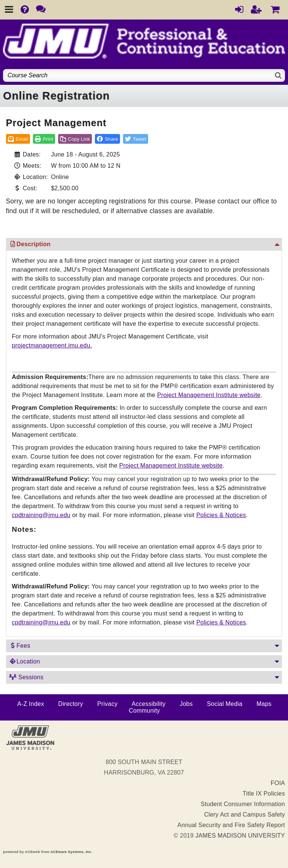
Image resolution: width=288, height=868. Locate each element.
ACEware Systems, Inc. (71, 852)
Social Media (225, 704)
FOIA (278, 783)
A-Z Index (31, 704)
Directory (70, 704)
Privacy (107, 704)
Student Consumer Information (243, 804)
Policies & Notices (221, 515)
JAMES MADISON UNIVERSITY (240, 836)
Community (144, 711)
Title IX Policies (264, 794)
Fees (20, 646)
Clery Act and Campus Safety (244, 815)
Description (30, 244)
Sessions (26, 677)
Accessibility (148, 704)
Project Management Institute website (209, 395)
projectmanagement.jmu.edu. (52, 345)
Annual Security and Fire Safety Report (231, 825)
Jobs (186, 704)
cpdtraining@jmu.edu (41, 515)
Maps (264, 704)
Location (25, 661)
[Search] (278, 76)
